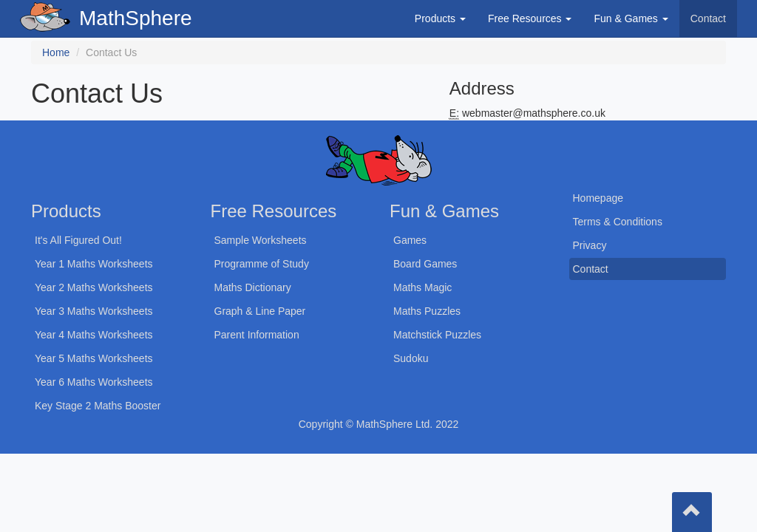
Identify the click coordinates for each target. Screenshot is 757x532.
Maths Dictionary (253, 287)
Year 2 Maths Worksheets (94, 287)
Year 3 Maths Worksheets (94, 311)
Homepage (598, 198)
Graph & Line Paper (260, 311)
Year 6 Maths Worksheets (94, 382)
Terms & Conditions (618, 222)
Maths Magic (422, 287)
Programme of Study (262, 264)
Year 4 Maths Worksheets (94, 335)
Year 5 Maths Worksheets (94, 358)
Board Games (425, 264)
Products (440, 18)
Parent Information (257, 335)
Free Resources (530, 18)
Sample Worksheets (261, 240)
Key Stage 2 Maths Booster (98, 406)
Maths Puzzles (427, 311)
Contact (708, 18)
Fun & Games (631, 18)
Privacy (590, 245)
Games (410, 240)
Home (56, 52)
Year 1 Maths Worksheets (94, 264)
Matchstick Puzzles (437, 335)
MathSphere (136, 18)
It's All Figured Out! (78, 240)
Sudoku (411, 358)
